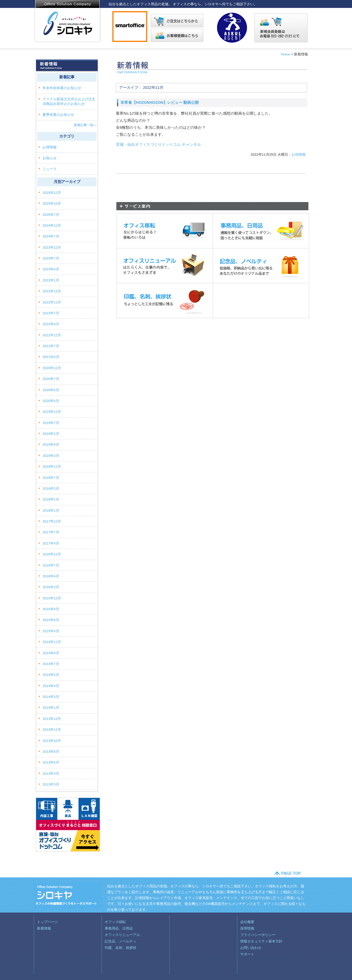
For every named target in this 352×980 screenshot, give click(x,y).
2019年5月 (51, 434)
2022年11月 (52, 302)
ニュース (50, 169)
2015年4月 (51, 631)
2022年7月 (51, 313)
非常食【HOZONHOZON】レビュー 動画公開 (160, 102)
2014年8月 (51, 653)
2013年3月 (51, 784)
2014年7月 (51, 664)
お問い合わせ (251, 948)
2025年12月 (52, 193)
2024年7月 (51, 236)
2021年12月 (52, 335)
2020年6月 (51, 390)
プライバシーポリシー (258, 935)
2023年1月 (51, 280)
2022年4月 (51, 324)
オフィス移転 (115, 922)
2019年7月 (51, 423)
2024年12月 (52, 225)
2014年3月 (51, 697)
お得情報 (299, 154)
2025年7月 (51, 215)
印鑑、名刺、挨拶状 (121, 948)
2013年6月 (51, 762)
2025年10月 (52, 203)
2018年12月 (52, 466)
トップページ (48, 922)
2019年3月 (51, 456)
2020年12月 (52, 368)
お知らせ (50, 158)
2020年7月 (51, 379)
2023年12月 (52, 247)
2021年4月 (51, 357)
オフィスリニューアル (122, 935)
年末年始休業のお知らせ (62, 88)
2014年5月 (51, 675)
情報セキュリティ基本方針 (261, 941)
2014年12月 (52, 642)
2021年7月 (51, 346)
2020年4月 (51, 401)
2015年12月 (52, 598)
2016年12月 (52, 554)
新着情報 (44, 928)
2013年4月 (51, 773)
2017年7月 (51, 532)
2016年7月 (51, 565)
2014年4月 (51, 686)
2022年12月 (52, 291)
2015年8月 (51, 620)
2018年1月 (51, 510)
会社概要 (247, 922)
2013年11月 (52, 729)
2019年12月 (52, 412)
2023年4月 (51, 269)
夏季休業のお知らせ (58, 115)
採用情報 (247, 928)
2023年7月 (51, 258)
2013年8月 (51, 751)
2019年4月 (51, 444)
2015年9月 (51, 609)
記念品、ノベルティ (121, 941)
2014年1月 (51, 707)
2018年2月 (51, 499)
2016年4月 (51, 576)
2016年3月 (51, 587)
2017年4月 (51, 543)
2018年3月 (51, 488)
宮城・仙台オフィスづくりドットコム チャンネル (158, 144)
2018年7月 (51, 478)
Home (285, 54)
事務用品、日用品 (119, 928)
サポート (247, 954)
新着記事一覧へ (85, 125)
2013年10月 (52, 741)
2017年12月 (52, 521)
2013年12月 (52, 719)
